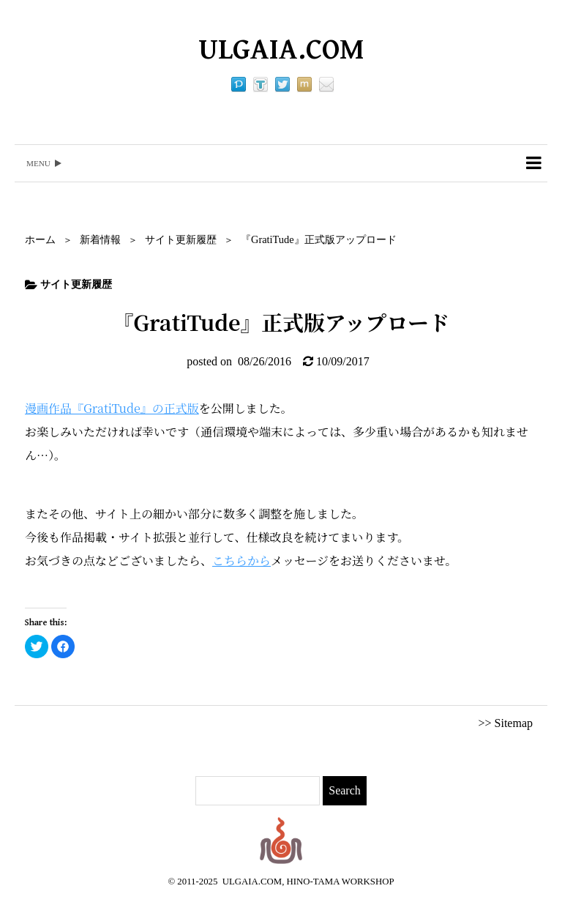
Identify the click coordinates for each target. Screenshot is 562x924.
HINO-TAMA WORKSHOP (341, 882)
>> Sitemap (506, 723)
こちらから (241, 560)
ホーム (40, 239)
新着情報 (100, 239)
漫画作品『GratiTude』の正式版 (112, 408)
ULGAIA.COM (281, 50)
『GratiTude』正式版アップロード (319, 239)
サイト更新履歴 (181, 239)
